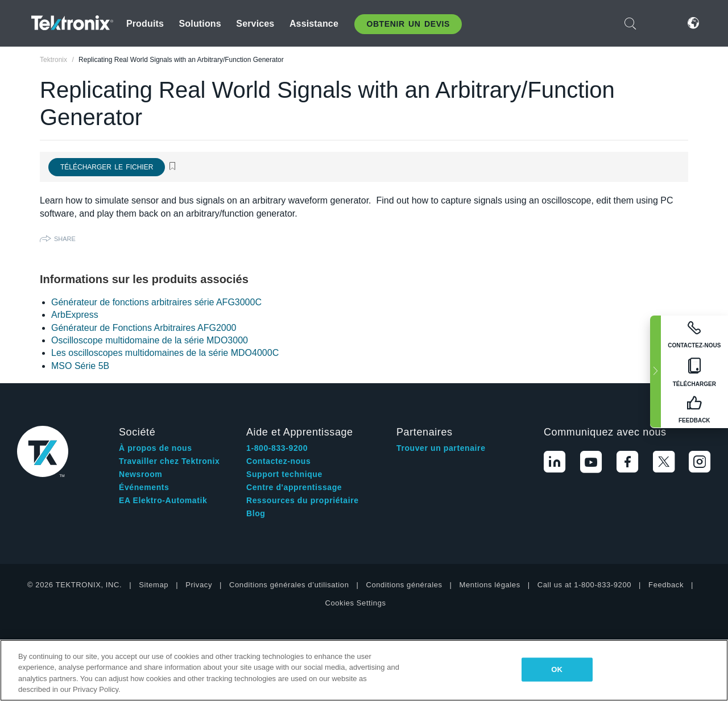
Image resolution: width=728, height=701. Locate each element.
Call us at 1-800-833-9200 (584, 585)
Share (65, 239)
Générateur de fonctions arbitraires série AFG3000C (156, 302)
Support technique (284, 474)
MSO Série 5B (80, 366)
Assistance (314, 24)
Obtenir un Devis (408, 24)
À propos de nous (156, 448)
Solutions (200, 24)
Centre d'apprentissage (294, 487)
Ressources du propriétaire (303, 500)
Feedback (666, 585)
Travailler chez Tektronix (169, 461)
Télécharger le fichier (107, 167)
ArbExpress (75, 315)
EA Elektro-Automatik (163, 500)
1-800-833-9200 (277, 448)
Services (255, 24)
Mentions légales (490, 585)
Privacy (199, 585)
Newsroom (140, 474)
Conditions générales (404, 585)
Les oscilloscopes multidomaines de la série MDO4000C (165, 353)
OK (557, 669)
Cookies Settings (355, 603)
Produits (145, 24)
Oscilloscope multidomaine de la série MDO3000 (150, 340)
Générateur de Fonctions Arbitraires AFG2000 (144, 328)
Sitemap (154, 585)
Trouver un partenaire (441, 448)
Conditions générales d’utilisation (289, 585)
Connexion (659, 23)
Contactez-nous (278, 461)
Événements (144, 487)
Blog (256, 513)
